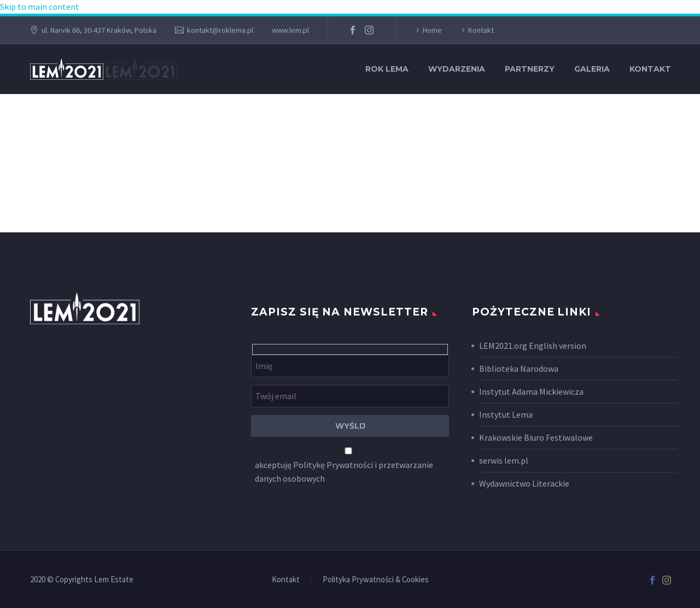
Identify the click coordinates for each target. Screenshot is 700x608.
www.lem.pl (290, 30)
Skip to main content (40, 7)
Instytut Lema (506, 414)
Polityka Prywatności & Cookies (376, 580)
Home (432, 30)
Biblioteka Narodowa (519, 369)
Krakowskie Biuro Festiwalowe (536, 437)
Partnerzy (530, 69)
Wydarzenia (457, 69)
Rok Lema (387, 69)
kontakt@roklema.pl (220, 30)
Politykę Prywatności (333, 465)
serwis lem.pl (504, 460)
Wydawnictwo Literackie (524, 483)
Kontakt (481, 30)
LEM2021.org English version (533, 346)
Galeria (592, 69)
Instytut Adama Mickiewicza (531, 391)
